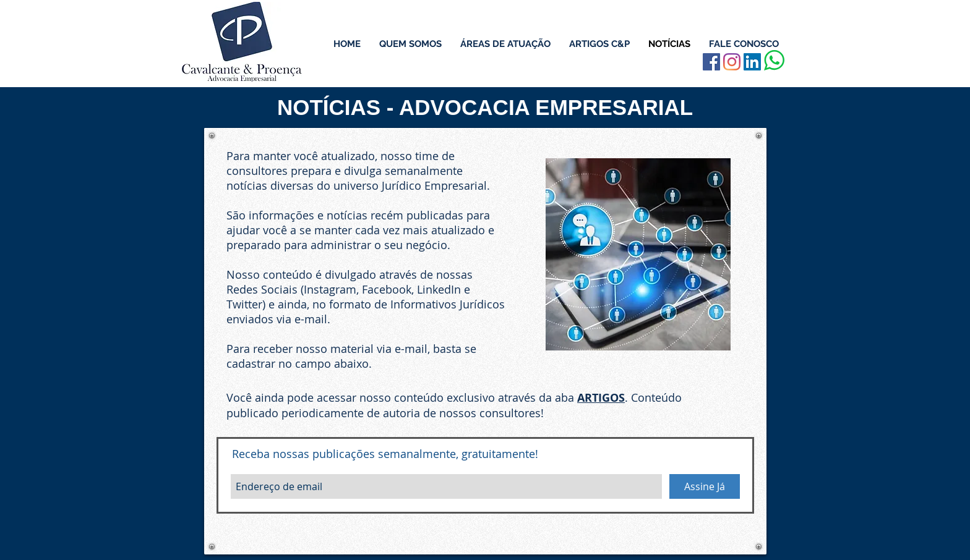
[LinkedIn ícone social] (752, 62)
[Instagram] (732, 62)
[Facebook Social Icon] (711, 62)
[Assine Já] (705, 486)
